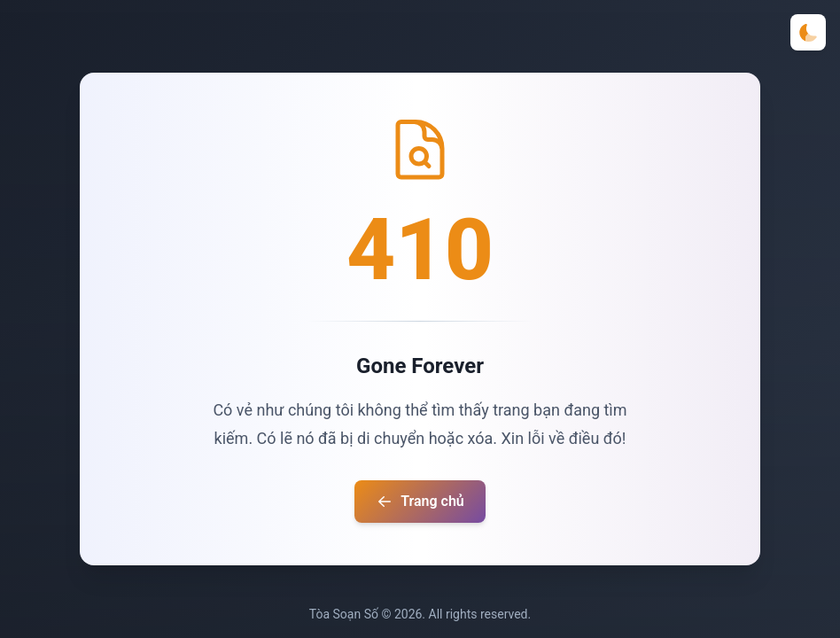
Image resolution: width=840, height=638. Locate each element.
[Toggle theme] (808, 32)
